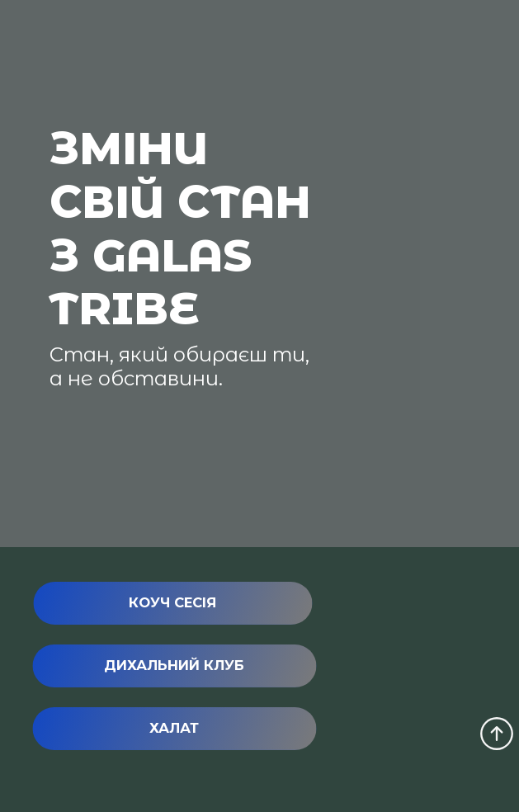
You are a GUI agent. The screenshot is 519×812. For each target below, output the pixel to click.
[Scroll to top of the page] (497, 734)
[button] (172, 603)
